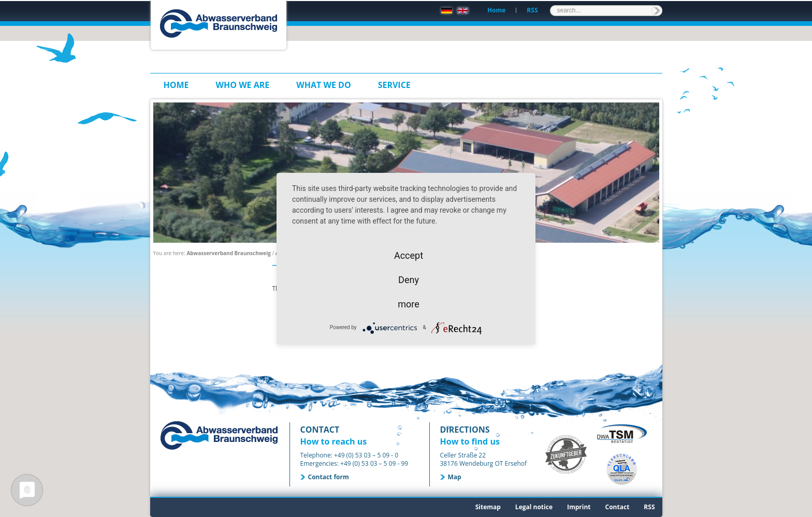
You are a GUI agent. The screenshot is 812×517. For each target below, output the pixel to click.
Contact (618, 507)
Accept (409, 255)
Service (394, 85)
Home (496, 10)
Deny (409, 280)
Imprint (579, 507)
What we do (323, 85)
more (409, 304)
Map (455, 477)
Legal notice (534, 507)
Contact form (329, 477)
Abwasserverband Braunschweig (229, 253)
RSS (532, 10)
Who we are (243, 85)
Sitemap (488, 507)
